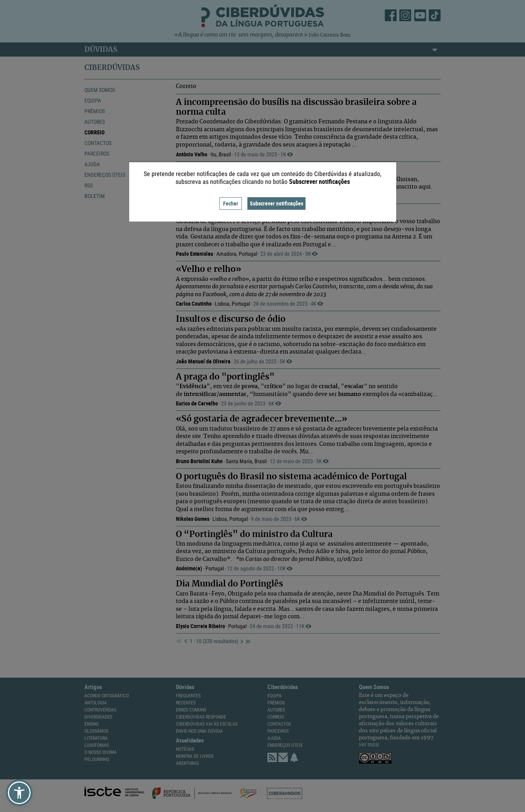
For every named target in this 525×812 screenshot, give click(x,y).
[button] (19, 793)
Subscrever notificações (276, 203)
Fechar (231, 203)
